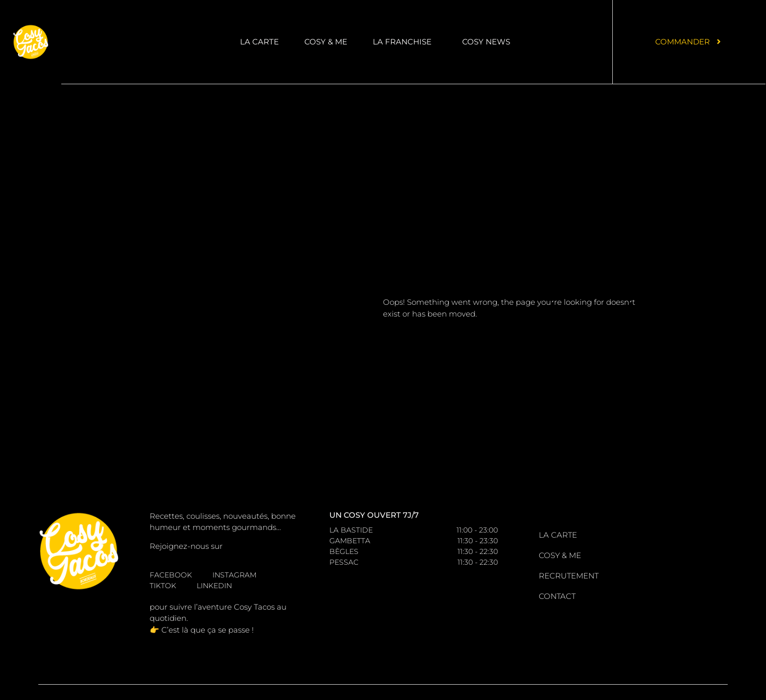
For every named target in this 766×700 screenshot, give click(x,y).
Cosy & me (326, 42)
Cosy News (486, 42)
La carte (259, 42)
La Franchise (405, 42)
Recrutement (569, 576)
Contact (557, 596)
